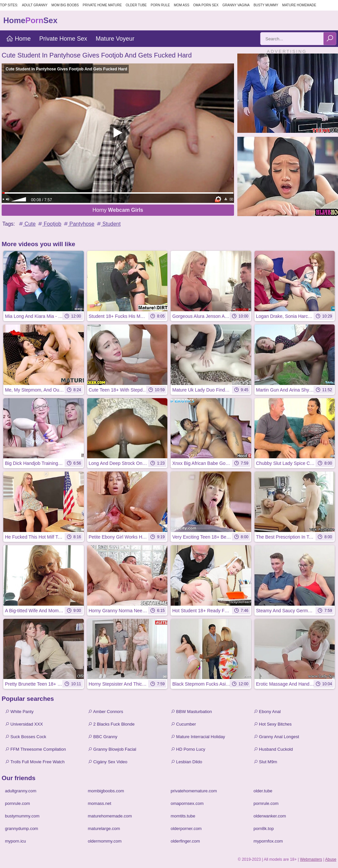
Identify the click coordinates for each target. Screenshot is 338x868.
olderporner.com (186, 829)
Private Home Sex (63, 39)
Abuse (331, 859)
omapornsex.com (187, 803)
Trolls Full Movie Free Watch (35, 762)
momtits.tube (183, 816)
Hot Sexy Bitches (273, 724)
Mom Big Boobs (65, 5)
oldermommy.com (105, 841)
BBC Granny (103, 737)
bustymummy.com (22, 816)
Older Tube (136, 5)
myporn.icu (16, 841)
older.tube (263, 791)
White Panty (19, 712)
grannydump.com (21, 829)
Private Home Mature (102, 5)
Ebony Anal (267, 712)
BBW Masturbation (191, 712)
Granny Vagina (236, 5)
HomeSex (30, 20)
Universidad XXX (24, 724)
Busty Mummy (266, 5)
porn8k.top (264, 829)
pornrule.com (17, 803)
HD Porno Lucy (188, 749)
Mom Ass (182, 5)
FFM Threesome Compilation (35, 749)
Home (18, 39)
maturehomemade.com (110, 816)
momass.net (100, 803)
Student (108, 224)
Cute (27, 224)
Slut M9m (265, 762)
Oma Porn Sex (206, 5)
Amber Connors (105, 712)
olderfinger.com (185, 841)
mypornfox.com (268, 841)
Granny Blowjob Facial (112, 749)
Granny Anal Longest (276, 737)
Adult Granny (35, 5)
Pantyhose (79, 224)
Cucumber (183, 724)
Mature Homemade (299, 5)
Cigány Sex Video (108, 762)
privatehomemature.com (194, 791)
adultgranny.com (21, 791)
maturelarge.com (104, 829)
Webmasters (311, 859)
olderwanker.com (270, 816)
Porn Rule (160, 5)
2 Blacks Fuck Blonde (111, 724)
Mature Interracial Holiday (198, 737)
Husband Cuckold (273, 749)
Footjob (49, 224)
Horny (118, 210)
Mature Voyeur (115, 39)
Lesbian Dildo (186, 762)
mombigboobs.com (106, 791)
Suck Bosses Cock (26, 737)
